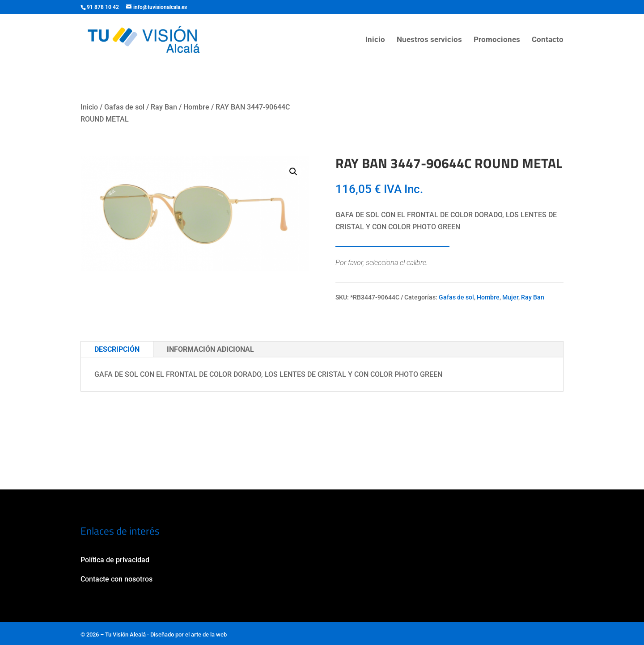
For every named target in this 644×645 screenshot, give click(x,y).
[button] (293, 172)
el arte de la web (206, 634)
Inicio (375, 40)
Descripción (117, 349)
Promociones (497, 40)
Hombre (196, 107)
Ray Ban (164, 107)
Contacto (548, 40)
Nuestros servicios (429, 40)
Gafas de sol (124, 107)
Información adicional (210, 349)
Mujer (510, 297)
